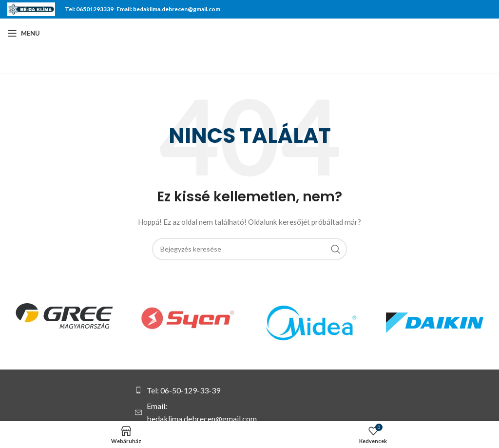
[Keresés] (249, 249)
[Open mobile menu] (24, 33)
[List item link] (193, 390)
